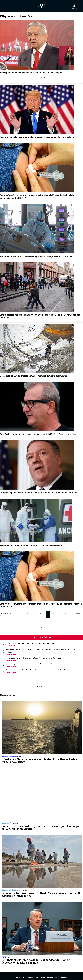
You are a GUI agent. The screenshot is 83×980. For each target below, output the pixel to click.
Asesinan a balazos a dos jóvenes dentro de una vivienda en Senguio (32, 644)
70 (65, 613)
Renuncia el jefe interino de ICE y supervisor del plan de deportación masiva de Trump (36, 961)
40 (28, 613)
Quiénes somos (33, 977)
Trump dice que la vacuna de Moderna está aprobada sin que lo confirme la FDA (38, 137)
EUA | (5, 957)
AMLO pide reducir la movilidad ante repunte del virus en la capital (31, 73)
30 (24, 613)
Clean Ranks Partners (49, 977)
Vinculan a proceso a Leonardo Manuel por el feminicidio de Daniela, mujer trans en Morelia (40, 664)
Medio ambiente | (11, 890)
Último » (79, 615)
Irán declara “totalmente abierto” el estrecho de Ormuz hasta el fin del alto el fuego (40, 761)
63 (53, 613)
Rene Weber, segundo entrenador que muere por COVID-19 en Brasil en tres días (38, 434)
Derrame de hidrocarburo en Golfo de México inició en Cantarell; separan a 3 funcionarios (41, 894)
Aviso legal (20, 977)
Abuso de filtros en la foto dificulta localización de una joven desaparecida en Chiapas (38, 670)
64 (57, 613)
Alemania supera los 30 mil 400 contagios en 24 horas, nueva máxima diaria (36, 256)
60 (40, 613)
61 (44, 613)
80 (69, 613)
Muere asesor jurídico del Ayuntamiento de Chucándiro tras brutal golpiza (33, 658)
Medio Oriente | (10, 756)
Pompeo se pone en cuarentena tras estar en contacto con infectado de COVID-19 (39, 493)
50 (32, 613)
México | (6, 823)
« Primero (13, 615)
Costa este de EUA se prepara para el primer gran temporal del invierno (33, 376)
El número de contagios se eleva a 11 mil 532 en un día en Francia (31, 545)
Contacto (63, 977)
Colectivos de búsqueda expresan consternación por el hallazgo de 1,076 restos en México (40, 828)
